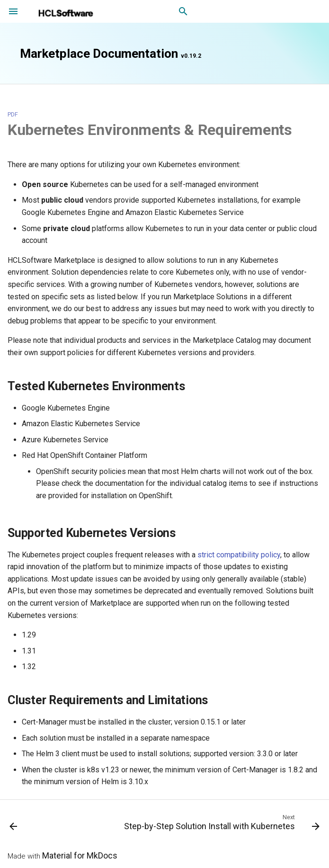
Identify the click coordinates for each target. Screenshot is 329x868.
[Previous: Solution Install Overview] (14, 824)
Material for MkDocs (80, 856)
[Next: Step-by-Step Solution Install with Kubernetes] (220, 824)
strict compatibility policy (239, 555)
